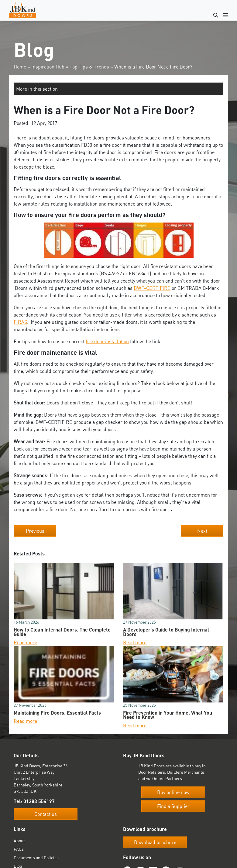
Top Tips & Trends (89, 67)
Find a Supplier (173, 806)
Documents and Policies (36, 858)
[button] (118, 89)
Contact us (46, 814)
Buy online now (173, 792)
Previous (35, 531)
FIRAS (20, 322)
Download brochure (155, 842)
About (19, 841)
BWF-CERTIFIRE (152, 288)
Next (202, 531)
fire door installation (107, 341)
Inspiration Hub (48, 67)
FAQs (19, 849)
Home (20, 67)
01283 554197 (39, 801)
